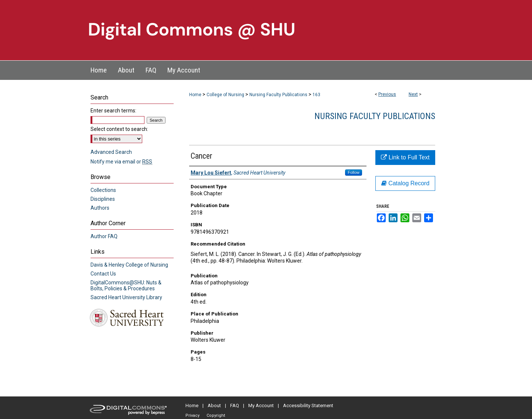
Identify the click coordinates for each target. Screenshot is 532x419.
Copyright (216, 415)
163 (316, 95)
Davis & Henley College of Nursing (129, 265)
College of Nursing (225, 95)
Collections (103, 190)
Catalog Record (405, 183)
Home (195, 95)
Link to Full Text (405, 157)
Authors (100, 208)
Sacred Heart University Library (126, 297)
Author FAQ (104, 236)
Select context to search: (119, 129)
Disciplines (103, 199)
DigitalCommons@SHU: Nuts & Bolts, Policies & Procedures (126, 285)
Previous (387, 94)
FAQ (235, 406)
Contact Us (103, 274)
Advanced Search (111, 152)
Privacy (192, 415)
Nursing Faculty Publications (278, 95)
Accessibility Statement (308, 406)
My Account (261, 406)
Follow (354, 172)
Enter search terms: (113, 111)
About (214, 406)
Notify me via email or (121, 162)
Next (413, 94)
